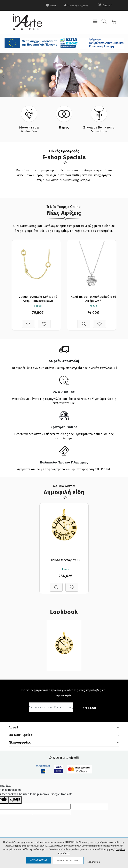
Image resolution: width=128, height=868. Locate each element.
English (105, 5)
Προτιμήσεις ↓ (93, 862)
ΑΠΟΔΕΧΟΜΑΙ (38, 860)
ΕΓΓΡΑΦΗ (89, 709)
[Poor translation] (15, 800)
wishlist (44, 5)
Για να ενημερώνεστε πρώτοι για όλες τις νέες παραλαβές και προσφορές (64, 693)
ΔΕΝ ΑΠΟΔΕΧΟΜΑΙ (68, 860)
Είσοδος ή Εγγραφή (73, 5)
